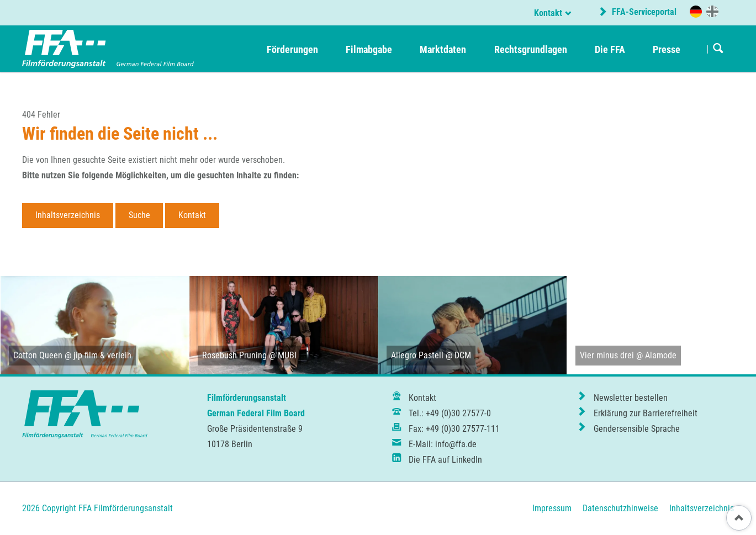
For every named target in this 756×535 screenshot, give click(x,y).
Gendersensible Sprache (637, 429)
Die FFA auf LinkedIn (445, 460)
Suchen (718, 49)
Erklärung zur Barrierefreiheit (646, 413)
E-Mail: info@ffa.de (443, 444)
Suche (139, 215)
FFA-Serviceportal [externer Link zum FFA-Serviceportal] (643, 12)
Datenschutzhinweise (620, 508)
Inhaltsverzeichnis (68, 215)
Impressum (552, 508)
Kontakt (548, 13)
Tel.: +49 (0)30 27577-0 (450, 413)
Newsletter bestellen (631, 398)
